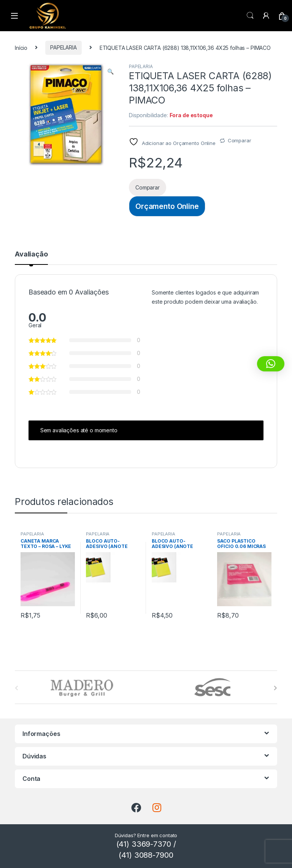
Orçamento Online (167, 206)
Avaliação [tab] (31, 254)
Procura (250, 16)
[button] (110, 72)
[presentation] (275, 688)
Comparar (240, 140)
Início (21, 47)
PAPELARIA (63, 47)
